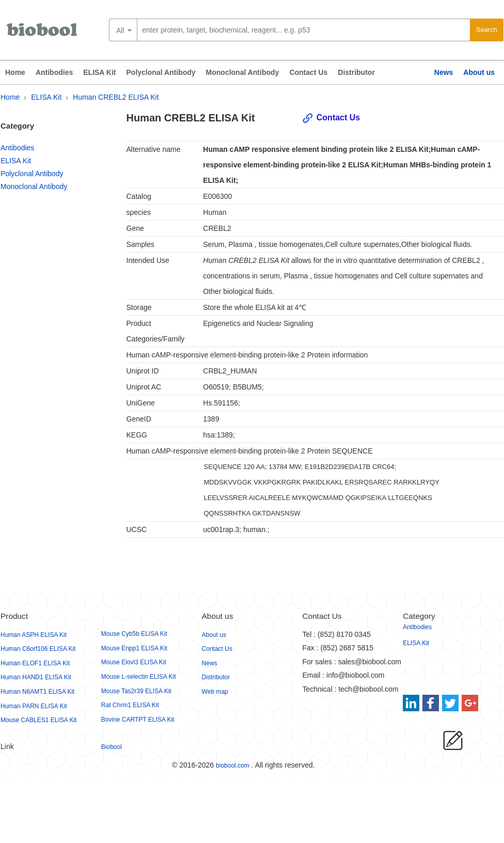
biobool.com (233, 766)
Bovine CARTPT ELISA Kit (138, 720)
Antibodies (54, 72)
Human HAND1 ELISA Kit (36, 677)
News (444, 72)
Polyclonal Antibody (161, 72)
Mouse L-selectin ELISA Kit (139, 677)
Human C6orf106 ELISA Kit (38, 649)
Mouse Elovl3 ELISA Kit (134, 662)
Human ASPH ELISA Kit (34, 635)
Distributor (356, 72)
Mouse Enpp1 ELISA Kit (134, 648)
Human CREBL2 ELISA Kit (116, 97)
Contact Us (308, 72)
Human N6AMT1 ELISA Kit (37, 692)
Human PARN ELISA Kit (34, 706)
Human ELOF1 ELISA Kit (35, 663)
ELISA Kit (99, 72)
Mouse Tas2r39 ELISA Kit (136, 691)
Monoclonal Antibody (243, 72)
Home (15, 72)
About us (479, 72)
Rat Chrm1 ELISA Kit (130, 705)
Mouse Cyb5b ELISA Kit (134, 634)
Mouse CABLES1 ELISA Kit (38, 720)
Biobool (112, 747)
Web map (215, 692)
